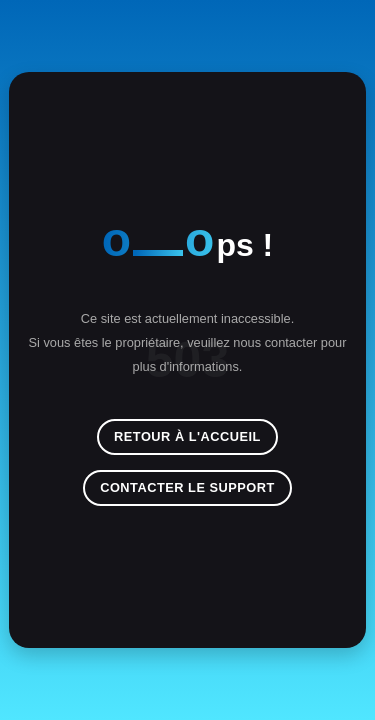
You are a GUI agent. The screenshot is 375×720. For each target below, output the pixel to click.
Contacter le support (187, 487)
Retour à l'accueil (187, 436)
